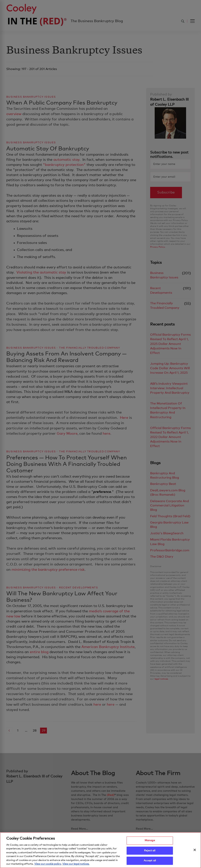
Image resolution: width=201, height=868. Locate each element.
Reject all (150, 852)
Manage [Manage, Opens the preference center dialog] (150, 841)
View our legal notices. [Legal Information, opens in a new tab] (76, 865)
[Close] (195, 851)
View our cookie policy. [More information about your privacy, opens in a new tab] (48, 865)
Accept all (150, 862)
